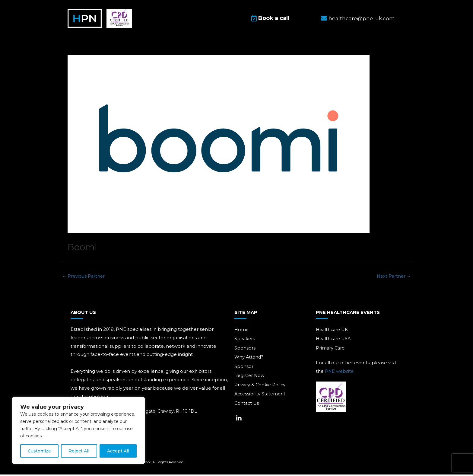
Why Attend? (249, 359)
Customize (39, 451)
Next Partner (393, 278)
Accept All (118, 451)
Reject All (79, 451)
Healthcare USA (334, 341)
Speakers (245, 341)
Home (242, 331)
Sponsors (245, 350)
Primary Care (331, 350)
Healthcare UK (333, 331)
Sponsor (244, 369)
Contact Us (247, 406)
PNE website (340, 373)
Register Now (250, 378)
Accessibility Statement (261, 397)
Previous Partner (84, 278)
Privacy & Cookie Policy (261, 387)
